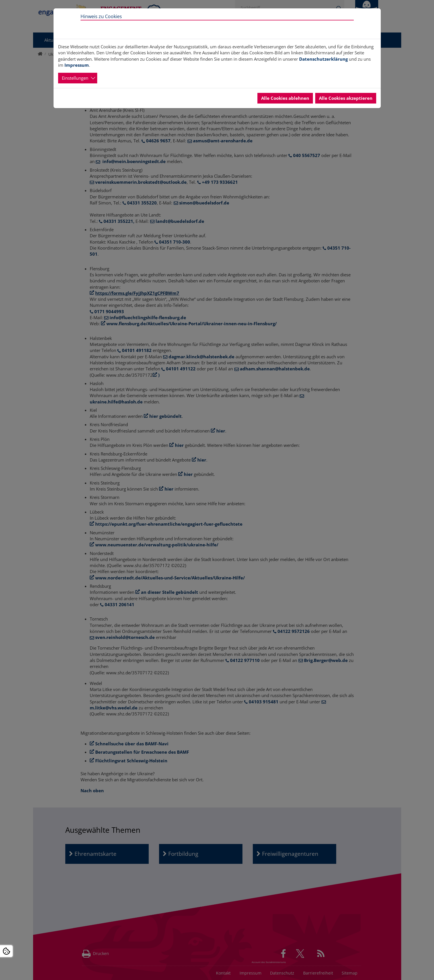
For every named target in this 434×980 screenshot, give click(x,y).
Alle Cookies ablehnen (285, 98)
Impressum (77, 65)
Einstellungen (75, 78)
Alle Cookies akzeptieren (346, 98)
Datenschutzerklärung (323, 59)
